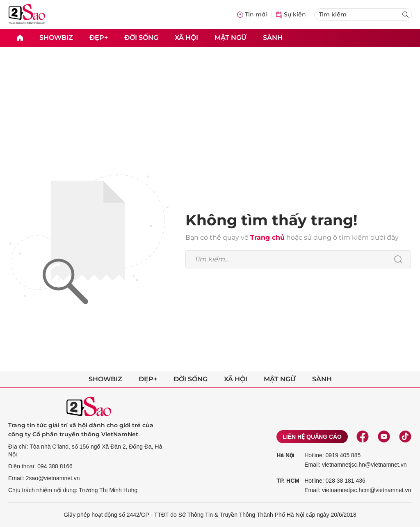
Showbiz (56, 38)
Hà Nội (285, 455)
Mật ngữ (231, 38)
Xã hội (186, 38)
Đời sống (141, 38)
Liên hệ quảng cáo (312, 437)
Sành (273, 38)
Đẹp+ (99, 38)
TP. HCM (288, 481)
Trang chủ (267, 237)
